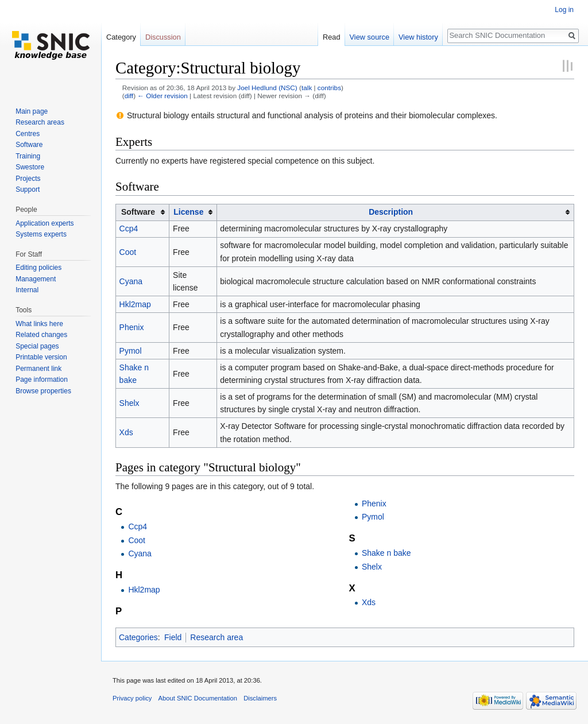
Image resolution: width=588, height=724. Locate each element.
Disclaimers (260, 698)
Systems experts (41, 234)
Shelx (129, 403)
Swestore (30, 167)
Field (173, 637)
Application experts (45, 223)
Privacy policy (132, 698)
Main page (32, 111)
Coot (128, 252)
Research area (216, 637)
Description (391, 212)
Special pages (37, 346)
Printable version (41, 357)
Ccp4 (129, 229)
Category (121, 37)
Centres (28, 134)
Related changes (41, 335)
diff (129, 96)
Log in (564, 10)
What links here (39, 324)
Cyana (131, 281)
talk (307, 88)
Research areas (40, 122)
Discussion (163, 37)
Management (36, 279)
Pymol (131, 351)
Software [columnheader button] (138, 212)
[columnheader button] (193, 212)
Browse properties (43, 391)
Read (332, 37)
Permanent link (38, 369)
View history (418, 37)
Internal (27, 290)
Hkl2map (135, 304)
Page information (42, 380)
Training (28, 156)
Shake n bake (386, 553)
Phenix (132, 327)
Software (29, 145)
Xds (126, 432)
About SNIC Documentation (198, 698)
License (188, 212)
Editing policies (38, 268)
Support (28, 189)
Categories (138, 637)
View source (370, 37)
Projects (28, 179)
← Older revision (163, 96)
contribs (329, 88)
